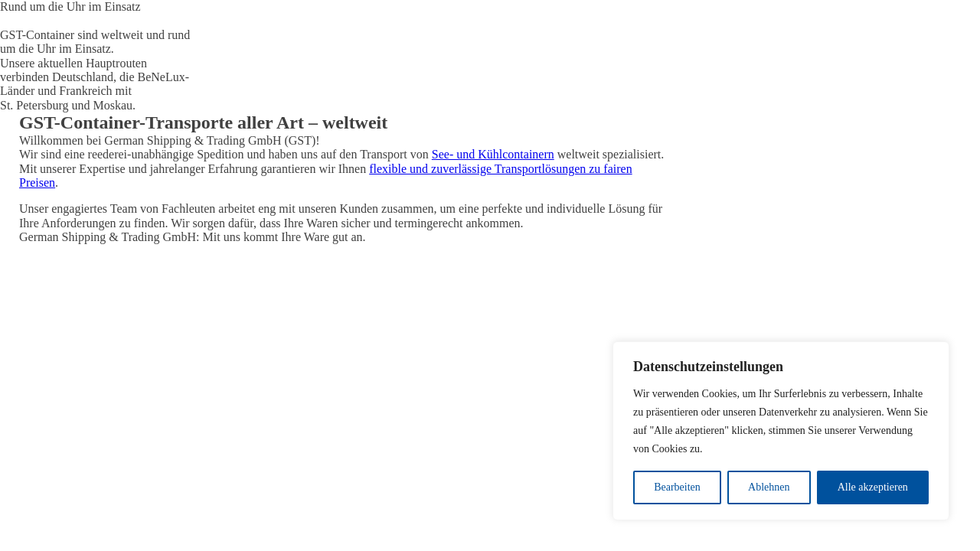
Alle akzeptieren (873, 487)
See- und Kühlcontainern (493, 154)
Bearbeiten (677, 487)
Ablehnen (769, 487)
